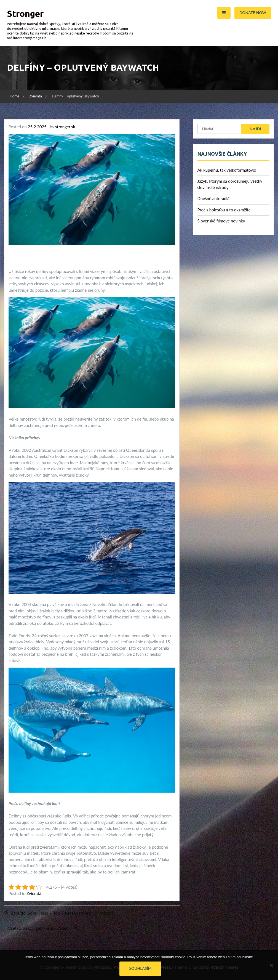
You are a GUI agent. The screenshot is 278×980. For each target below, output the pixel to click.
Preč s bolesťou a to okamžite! (225, 210)
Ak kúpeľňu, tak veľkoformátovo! (227, 170)
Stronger (25, 14)
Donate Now (253, 13)
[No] (271, 965)
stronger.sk (65, 127)
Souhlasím (141, 968)
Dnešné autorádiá (213, 198)
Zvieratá (34, 893)
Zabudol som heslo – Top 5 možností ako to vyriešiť (62, 913)
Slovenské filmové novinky (221, 221)
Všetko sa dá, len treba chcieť (38, 928)
